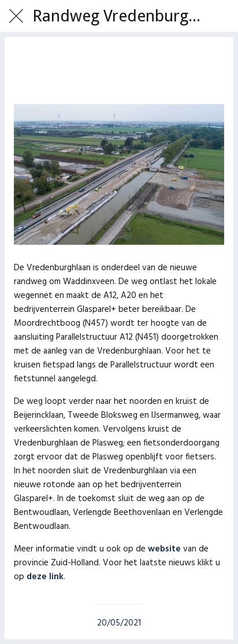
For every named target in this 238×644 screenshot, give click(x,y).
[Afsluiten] (16, 16)
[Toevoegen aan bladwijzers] (119, 69)
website (164, 549)
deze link (45, 577)
